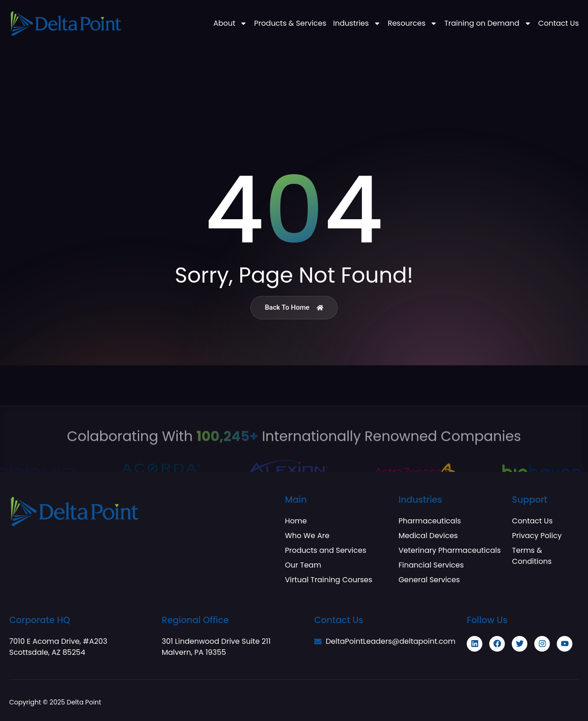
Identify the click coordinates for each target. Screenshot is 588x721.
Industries (357, 23)
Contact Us (559, 23)
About (230, 23)
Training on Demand (488, 23)
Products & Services (290, 23)
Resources (413, 23)
